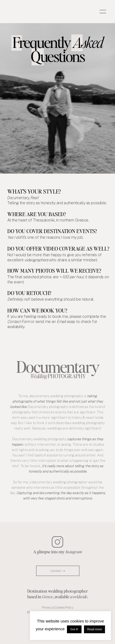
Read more (94, 629)
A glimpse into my (58, 552)
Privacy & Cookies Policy (57, 607)
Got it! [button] (74, 629)
